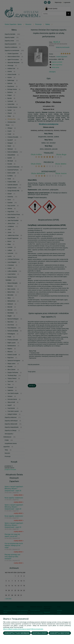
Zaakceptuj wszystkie (60, 633)
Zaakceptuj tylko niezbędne (17, 633)
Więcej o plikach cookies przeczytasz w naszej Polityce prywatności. (23, 629)
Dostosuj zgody (40, 633)
